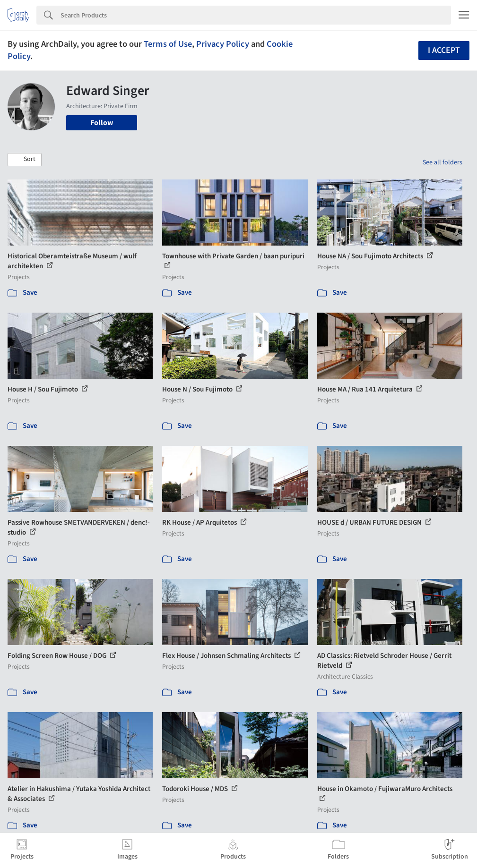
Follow (102, 123)
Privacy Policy (223, 44)
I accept (444, 50)
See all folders (442, 162)
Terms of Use (168, 44)
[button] (25, 160)
